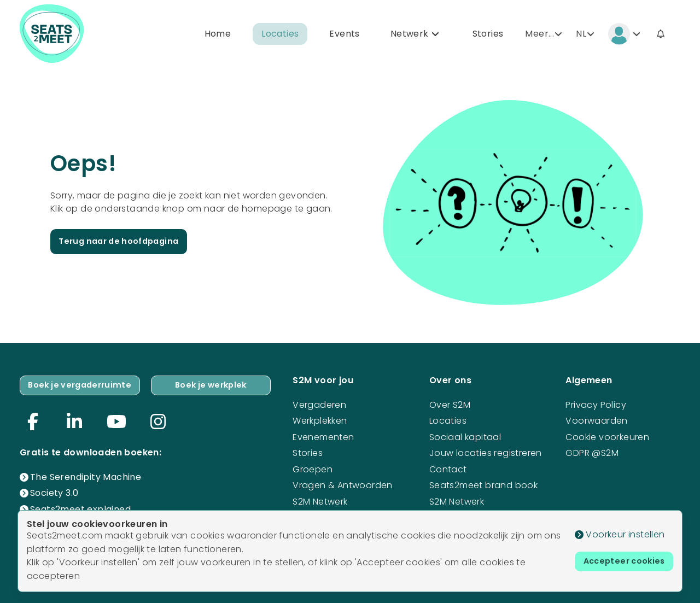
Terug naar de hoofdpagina (125, 244)
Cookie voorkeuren (607, 435)
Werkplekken (320, 418)
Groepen (313, 467)
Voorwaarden (596, 418)
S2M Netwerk (320, 499)
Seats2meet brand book (483, 483)
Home (218, 35)
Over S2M (450, 403)
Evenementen (323, 435)
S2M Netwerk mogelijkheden (462, 506)
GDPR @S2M (592, 451)
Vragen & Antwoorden (343, 483)
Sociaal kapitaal (465, 435)
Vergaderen (319, 403)
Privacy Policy (596, 403)
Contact (448, 467)
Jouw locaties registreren (486, 451)
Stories (488, 35)
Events (344, 35)
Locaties (280, 35)
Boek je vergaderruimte (84, 384)
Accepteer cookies (620, 563)
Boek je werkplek (215, 384)
